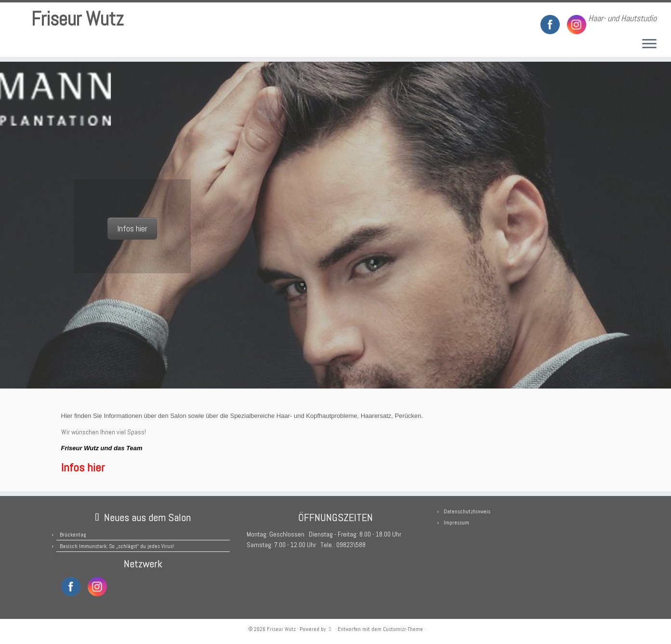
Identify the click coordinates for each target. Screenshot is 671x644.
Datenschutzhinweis (467, 511)
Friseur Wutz (78, 19)
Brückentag (73, 535)
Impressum (456, 523)
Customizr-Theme (403, 629)
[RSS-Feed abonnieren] (185, 19)
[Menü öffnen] (649, 44)
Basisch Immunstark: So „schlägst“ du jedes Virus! (117, 546)
